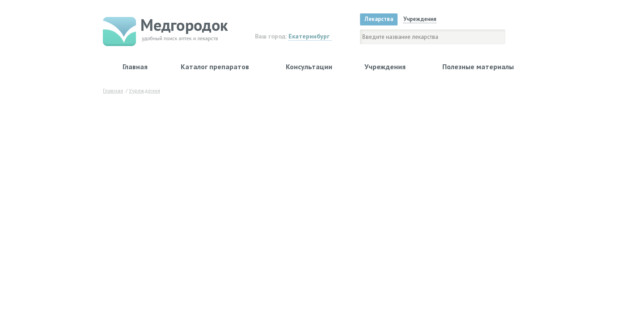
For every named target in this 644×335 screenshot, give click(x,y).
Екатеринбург (309, 36)
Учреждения (385, 67)
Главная (135, 67)
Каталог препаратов (215, 67)
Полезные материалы (478, 67)
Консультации (309, 67)
